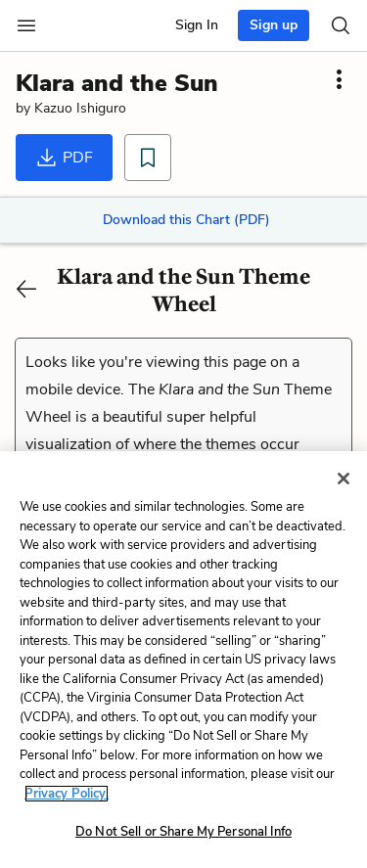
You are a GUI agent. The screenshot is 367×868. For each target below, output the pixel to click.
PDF (64, 158)
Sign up (274, 25)
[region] (183, 660)
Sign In (197, 25)
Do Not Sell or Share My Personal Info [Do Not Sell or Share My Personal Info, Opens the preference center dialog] (183, 832)
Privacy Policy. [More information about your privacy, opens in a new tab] (67, 794)
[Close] (344, 479)
